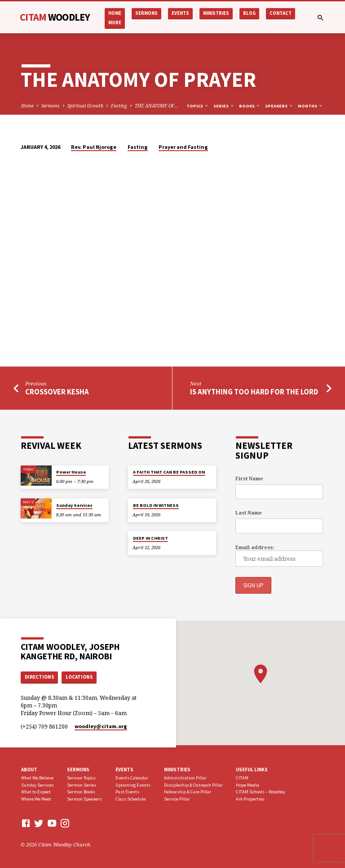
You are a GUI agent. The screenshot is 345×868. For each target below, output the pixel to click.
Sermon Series (82, 785)
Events (180, 13)
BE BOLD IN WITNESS (156, 505)
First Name (249, 478)
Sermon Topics (81, 777)
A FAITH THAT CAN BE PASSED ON (169, 472)
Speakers (279, 106)
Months (310, 106)
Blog (249, 13)
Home (115, 13)
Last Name (249, 513)
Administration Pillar (185, 777)
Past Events (127, 792)
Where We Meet (36, 799)
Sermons (146, 13)
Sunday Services (74, 505)
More (115, 23)
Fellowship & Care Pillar (188, 792)
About (29, 770)
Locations (79, 677)
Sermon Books (81, 792)
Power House (71, 472)
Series (224, 106)
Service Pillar (177, 799)
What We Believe (37, 777)
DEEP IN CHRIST (150, 538)
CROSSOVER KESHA (57, 392)
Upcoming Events (133, 785)
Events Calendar (132, 777)
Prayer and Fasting (183, 147)
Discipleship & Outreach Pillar (193, 785)
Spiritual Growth (85, 106)
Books (250, 106)
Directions (40, 677)
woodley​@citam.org (101, 726)
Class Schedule (130, 799)
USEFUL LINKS (252, 770)
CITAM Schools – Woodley (261, 792)
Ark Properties (250, 799)
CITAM (55, 17)
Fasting (119, 106)
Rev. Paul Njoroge (94, 147)
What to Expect (36, 792)
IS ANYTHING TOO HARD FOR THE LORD (254, 392)
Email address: (255, 547)
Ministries (216, 13)
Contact (281, 13)
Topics (198, 106)
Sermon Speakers (84, 799)
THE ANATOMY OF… (156, 106)
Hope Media (248, 785)
